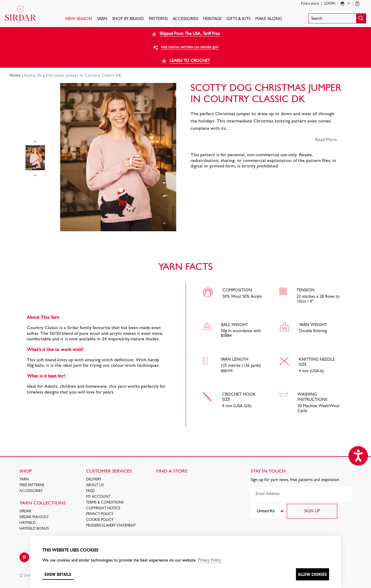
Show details (58, 574)
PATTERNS (158, 19)
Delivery (94, 480)
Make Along (269, 19)
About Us (95, 485)
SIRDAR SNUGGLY (34, 517)
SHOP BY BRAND (128, 19)
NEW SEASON (79, 19)
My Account (98, 497)
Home (15, 76)
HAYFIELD (27, 523)
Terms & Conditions (105, 503)
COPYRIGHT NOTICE (103, 508)
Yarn (102, 19)
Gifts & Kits (238, 19)
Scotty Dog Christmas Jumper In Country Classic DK (73, 76)
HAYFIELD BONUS (34, 529)
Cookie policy (100, 520)
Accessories (185, 19)
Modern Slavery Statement (111, 526)
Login (330, 4)
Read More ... (328, 140)
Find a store (310, 4)
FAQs (90, 491)
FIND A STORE (172, 471)
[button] (337, 18)
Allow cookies (313, 574)
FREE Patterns (32, 485)
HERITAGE (212, 19)
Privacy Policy (100, 514)
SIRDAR (25, 511)
